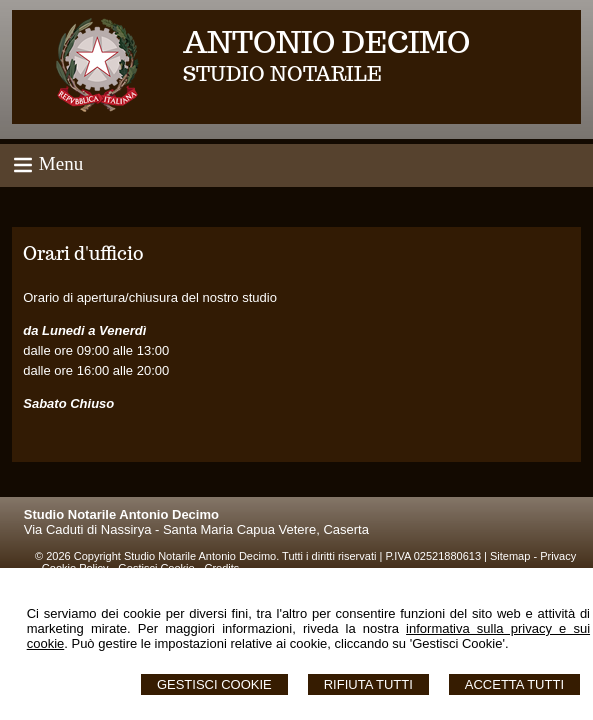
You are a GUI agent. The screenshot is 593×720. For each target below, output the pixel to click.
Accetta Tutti (514, 684)
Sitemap (510, 556)
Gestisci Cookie (214, 684)
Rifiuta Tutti (368, 684)
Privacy (558, 556)
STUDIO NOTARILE (282, 74)
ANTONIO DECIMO (326, 41)
